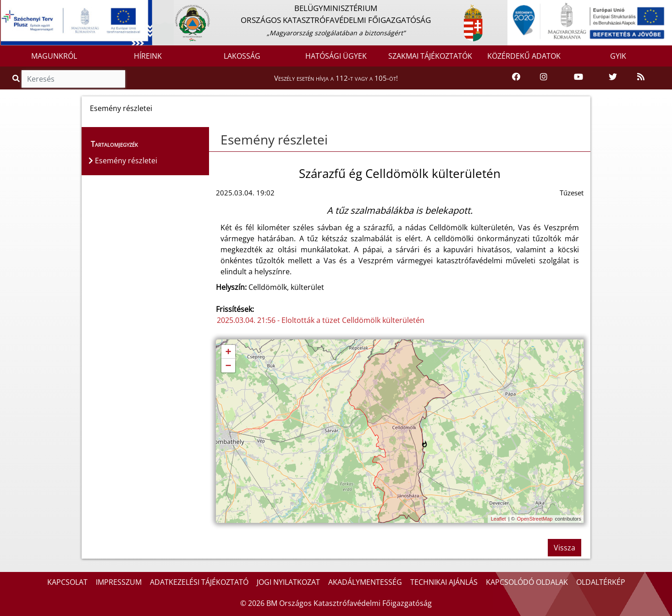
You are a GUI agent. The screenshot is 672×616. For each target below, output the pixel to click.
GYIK (618, 56)
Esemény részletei (274, 139)
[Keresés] (73, 79)
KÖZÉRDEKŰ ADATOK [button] (524, 56)
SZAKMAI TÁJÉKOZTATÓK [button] (430, 56)
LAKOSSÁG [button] (242, 56)
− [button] (228, 366)
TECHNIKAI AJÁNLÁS (444, 582)
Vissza (565, 548)
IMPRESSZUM (119, 582)
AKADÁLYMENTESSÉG (365, 582)
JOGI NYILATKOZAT (288, 582)
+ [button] (228, 352)
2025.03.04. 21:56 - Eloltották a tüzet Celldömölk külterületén (321, 320)
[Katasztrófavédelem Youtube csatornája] (578, 77)
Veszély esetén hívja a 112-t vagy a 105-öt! (336, 78)
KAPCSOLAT (67, 582)
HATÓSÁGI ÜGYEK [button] (336, 56)
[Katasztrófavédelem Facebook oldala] (516, 77)
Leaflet (498, 519)
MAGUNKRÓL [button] (54, 56)
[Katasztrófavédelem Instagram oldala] (544, 77)
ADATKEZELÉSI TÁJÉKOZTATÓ (199, 582)
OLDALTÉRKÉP (601, 582)
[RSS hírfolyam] (641, 77)
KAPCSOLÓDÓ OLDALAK (527, 582)
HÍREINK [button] (148, 56)
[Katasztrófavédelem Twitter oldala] (613, 77)
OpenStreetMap (535, 519)
